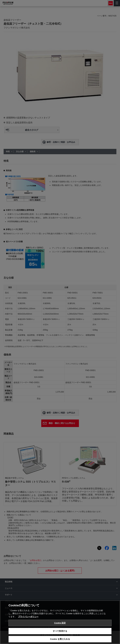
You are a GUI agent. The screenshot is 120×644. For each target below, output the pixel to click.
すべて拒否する (60, 631)
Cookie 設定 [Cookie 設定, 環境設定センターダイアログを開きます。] (60, 623)
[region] (60, 622)
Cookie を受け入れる (60, 639)
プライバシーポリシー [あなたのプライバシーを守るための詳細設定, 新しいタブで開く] (28, 617)
